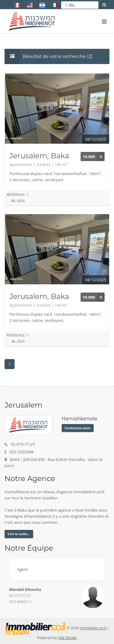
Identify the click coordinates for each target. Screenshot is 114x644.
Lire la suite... (19, 534)
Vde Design (67, 638)
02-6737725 (20, 595)
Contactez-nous (78, 428)
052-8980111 (21, 602)
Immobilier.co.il (93, 628)
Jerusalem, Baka (39, 156)
